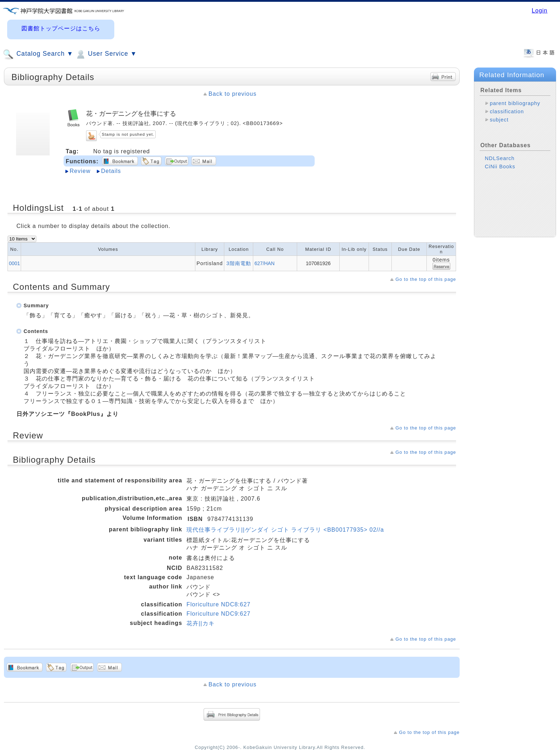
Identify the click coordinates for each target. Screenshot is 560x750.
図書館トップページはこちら (61, 28)
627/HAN (264, 263)
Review (80, 171)
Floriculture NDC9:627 (218, 614)
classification (507, 111)
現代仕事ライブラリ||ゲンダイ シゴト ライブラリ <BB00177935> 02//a (285, 530)
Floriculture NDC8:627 (218, 604)
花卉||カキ (200, 623)
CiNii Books (500, 167)
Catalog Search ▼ (38, 54)
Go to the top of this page (426, 279)
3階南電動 (239, 263)
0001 (14, 263)
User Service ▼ (106, 54)
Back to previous (232, 94)
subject (499, 120)
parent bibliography (515, 103)
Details (111, 171)
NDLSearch (499, 158)
